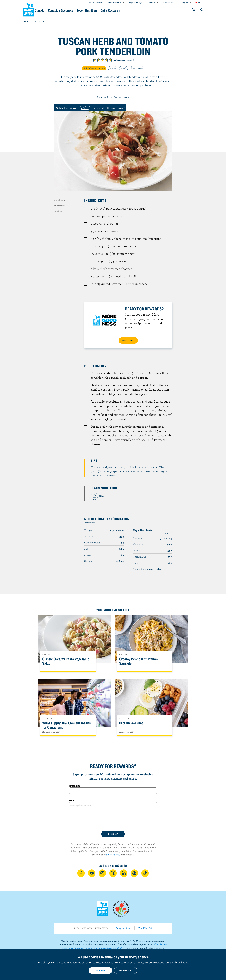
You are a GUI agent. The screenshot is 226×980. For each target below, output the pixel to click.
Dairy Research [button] (143, 10)
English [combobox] (185, 3)
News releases (168, 2)
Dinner (113, 68)
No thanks (126, 970)
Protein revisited (131, 723)
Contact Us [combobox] (151, 2)
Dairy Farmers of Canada (28, 10)
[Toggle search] (202, 11)
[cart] (194, 11)
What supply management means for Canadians (66, 725)
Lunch (124, 68)
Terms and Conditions (176, 962)
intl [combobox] (199, 3)
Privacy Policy (152, 962)
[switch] (102, 108)
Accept (101, 970)
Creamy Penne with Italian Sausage (138, 661)
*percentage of (147, 569)
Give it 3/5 (102, 60)
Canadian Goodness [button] (83, 10)
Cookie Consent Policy (132, 962)
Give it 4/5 (107, 60)
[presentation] (113, 820)
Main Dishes (137, 68)
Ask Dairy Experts (96, 2)
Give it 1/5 (94, 60)
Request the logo (135, 2)
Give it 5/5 (111, 60)
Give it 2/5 (98, 60)
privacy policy (113, 855)
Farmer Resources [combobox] (114, 2)
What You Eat (145, 928)
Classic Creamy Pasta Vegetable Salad (66, 661)
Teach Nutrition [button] (114, 10)
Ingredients (59, 200)
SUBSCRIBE (128, 340)
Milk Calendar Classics (94, 68)
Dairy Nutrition (123, 928)
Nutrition (58, 211)
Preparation (59, 206)
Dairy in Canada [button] (52, 10)
